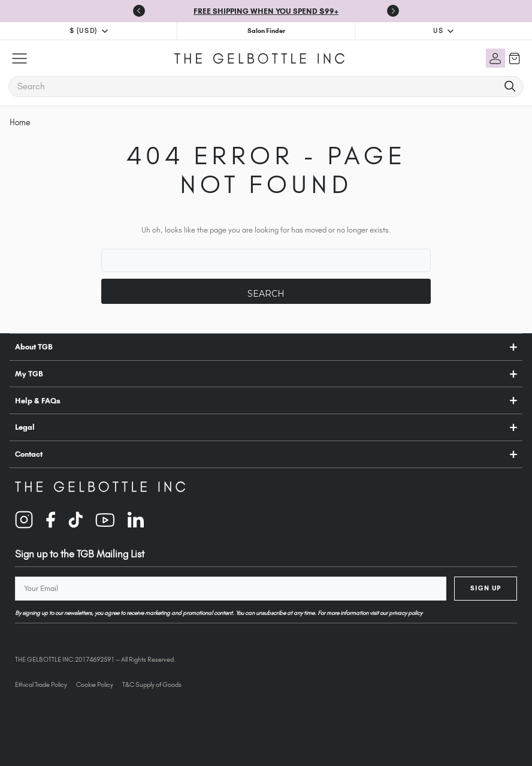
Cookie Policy (95, 684)
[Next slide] (393, 11)
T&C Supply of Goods (152, 684)
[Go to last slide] (139, 11)
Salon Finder (266, 31)
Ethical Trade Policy (41, 684)
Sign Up (486, 588)
